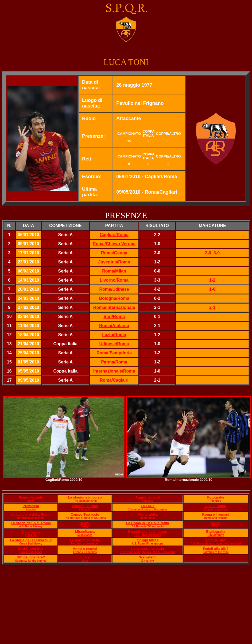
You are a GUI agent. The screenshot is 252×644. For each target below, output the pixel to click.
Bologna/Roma (114, 298)
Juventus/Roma (114, 262)
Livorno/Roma (114, 280)
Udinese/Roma (114, 344)
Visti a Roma (216, 506)
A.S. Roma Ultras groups (148, 544)
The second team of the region (148, 509)
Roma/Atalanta (114, 326)
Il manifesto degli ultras (148, 532)
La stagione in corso (85, 497)
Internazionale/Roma (114, 371)
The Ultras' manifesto (148, 535)
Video (216, 523)
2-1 (212, 307)
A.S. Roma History (31, 526)
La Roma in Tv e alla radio (148, 523)
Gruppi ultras (148, 540)
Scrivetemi (148, 557)
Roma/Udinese (114, 289)
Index (31, 501)
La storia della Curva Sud (31, 540)
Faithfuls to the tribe (216, 552)
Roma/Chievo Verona (114, 244)
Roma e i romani (216, 514)
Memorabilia (148, 514)
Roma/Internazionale (114, 307)
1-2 (212, 280)
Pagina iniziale (31, 497)
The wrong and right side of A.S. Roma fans (148, 552)
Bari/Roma (114, 317)
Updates (148, 501)
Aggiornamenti (148, 497)
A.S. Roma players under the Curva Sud (216, 544)
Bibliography (216, 535)
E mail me (148, 561)
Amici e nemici (85, 549)
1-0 (212, 289)
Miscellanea (85, 532)
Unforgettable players (31, 518)
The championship (85, 501)
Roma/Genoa (114, 253)
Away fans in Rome (216, 509)
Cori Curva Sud (31, 549)
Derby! (85, 523)
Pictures (216, 501)
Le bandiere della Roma (31, 514)
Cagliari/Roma (114, 235)
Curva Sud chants (31, 552)
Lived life (31, 535)
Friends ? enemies (85, 552)
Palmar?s (85, 509)
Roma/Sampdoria (114, 353)
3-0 (217, 253)
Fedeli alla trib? (216, 549)
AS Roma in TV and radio (148, 526)
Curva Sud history (31, 544)
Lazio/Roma (114, 335)
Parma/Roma (114, 362)
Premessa (31, 506)
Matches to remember (85, 544)
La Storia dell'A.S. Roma (31, 523)
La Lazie (148, 506)
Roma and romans (216, 518)
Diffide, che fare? (31, 557)
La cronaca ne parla (148, 549)
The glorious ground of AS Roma (85, 518)
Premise (31, 509)
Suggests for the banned (31, 561)
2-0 (208, 253)
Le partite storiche (85, 540)
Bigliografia (216, 532)
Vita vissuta (31, 532)
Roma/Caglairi (114, 380)
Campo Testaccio (85, 514)
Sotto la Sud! (216, 540)
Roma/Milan (114, 271)
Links (85, 557)
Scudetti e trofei (85, 506)
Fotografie (216, 497)
